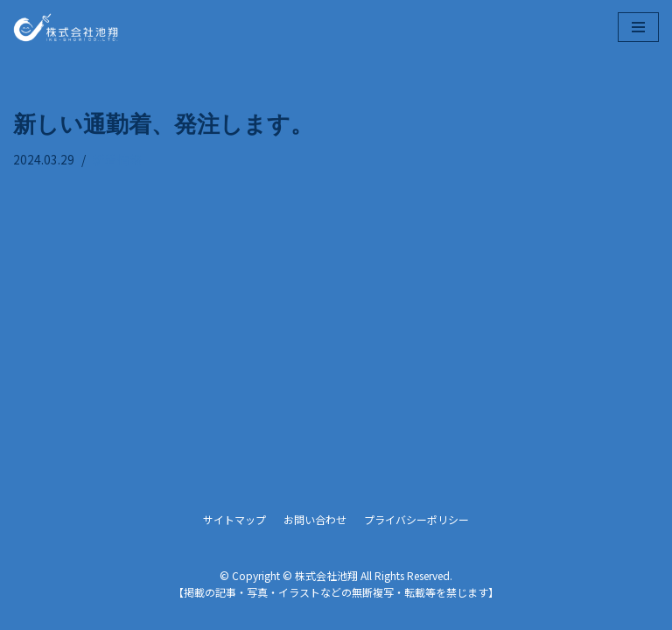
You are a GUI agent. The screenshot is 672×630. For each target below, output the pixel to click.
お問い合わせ (315, 519)
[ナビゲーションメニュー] (638, 27)
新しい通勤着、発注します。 (163, 122)
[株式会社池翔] (66, 27)
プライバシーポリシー (416, 519)
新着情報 (117, 159)
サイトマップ (234, 519)
